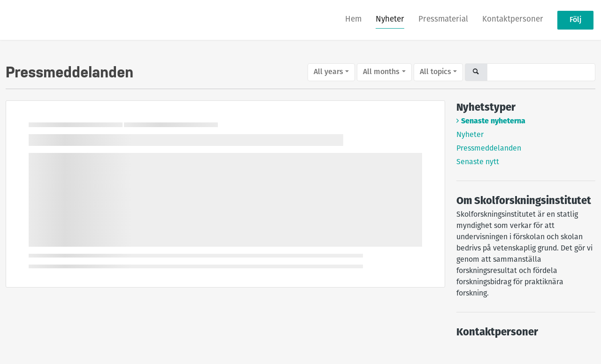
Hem (353, 19)
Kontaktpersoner (513, 19)
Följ (575, 20)
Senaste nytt (478, 162)
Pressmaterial (443, 19)
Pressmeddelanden (489, 149)
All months (381, 72)
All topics (435, 72)
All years (328, 72)
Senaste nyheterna (493, 121)
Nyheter (390, 19)
